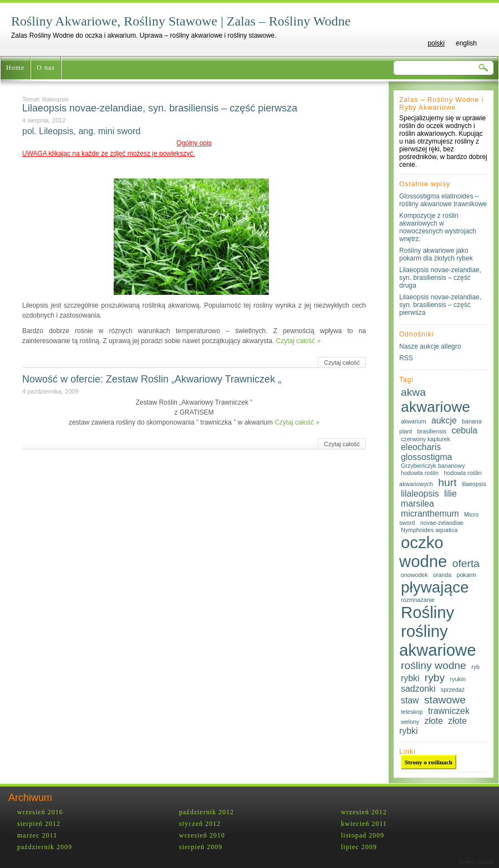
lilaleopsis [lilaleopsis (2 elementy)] (420, 494)
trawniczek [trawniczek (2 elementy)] (449, 711)
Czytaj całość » (299, 341)
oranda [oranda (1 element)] (442, 575)
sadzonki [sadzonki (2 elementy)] (418, 689)
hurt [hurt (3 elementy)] (447, 482)
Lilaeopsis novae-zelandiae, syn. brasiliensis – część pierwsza (160, 108)
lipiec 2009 (359, 847)
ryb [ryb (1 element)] (475, 667)
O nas (46, 68)
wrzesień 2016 (40, 812)
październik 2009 (45, 847)
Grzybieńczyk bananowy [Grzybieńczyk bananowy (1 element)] (433, 466)
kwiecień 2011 (364, 824)
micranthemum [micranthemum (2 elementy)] (430, 514)
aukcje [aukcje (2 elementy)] (444, 420)
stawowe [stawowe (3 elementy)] (445, 700)
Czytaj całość (342, 362)
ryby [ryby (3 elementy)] (435, 678)
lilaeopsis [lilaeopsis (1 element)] (474, 484)
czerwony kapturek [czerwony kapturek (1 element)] (426, 439)
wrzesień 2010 (202, 835)
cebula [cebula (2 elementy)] (465, 430)
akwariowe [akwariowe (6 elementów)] (436, 407)
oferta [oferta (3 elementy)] (466, 563)
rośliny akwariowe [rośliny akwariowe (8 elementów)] (438, 640)
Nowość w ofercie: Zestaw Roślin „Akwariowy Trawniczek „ (152, 379)
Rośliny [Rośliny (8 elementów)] (427, 612)
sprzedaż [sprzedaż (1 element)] (453, 690)
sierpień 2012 (39, 824)
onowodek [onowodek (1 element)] (414, 575)
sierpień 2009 (201, 847)
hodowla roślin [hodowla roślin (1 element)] (420, 473)
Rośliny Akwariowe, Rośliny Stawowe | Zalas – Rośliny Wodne (181, 21)
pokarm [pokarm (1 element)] (466, 575)
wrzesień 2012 (364, 812)
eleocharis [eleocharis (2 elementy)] (421, 447)
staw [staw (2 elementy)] (410, 700)
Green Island (476, 862)
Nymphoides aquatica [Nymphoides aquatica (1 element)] (429, 530)
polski (436, 43)
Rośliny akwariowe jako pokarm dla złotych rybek (436, 254)
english (466, 43)
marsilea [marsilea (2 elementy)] (417, 504)
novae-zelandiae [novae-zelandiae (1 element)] (442, 523)
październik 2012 (207, 812)
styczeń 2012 (200, 824)
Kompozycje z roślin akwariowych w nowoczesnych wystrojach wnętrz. (438, 227)
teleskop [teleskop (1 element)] (412, 712)
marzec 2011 (37, 835)
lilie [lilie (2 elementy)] (450, 494)
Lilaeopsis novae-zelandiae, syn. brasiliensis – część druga (440, 278)
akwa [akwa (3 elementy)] (413, 392)
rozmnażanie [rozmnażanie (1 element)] (418, 600)
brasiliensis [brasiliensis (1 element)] (432, 431)
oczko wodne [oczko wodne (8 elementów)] (423, 552)
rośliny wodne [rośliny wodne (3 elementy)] (434, 665)
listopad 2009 (363, 835)
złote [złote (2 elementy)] (434, 721)
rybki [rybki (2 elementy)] (410, 678)
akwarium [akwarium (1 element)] (414, 421)
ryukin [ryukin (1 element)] (458, 679)
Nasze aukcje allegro (430, 346)
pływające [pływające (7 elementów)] (435, 587)
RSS (406, 358)
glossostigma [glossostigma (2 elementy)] (426, 457)
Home (15, 68)
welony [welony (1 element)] (410, 722)
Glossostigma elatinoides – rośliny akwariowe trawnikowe (443, 200)
